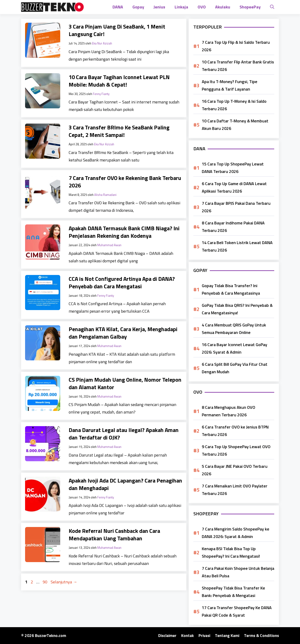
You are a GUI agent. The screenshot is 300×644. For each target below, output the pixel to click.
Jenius (159, 7)
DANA (118, 7)
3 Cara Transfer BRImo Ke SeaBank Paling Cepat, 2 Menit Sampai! (119, 131)
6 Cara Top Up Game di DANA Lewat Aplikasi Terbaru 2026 (234, 187)
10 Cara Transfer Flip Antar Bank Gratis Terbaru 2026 (238, 66)
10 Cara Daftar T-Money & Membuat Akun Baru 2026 (235, 125)
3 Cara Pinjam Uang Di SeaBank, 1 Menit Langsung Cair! (117, 30)
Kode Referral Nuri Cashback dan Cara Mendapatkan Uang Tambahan (114, 534)
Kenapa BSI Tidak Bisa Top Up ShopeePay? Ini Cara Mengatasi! (231, 552)
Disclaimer (167, 636)
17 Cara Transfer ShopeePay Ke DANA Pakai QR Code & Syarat (237, 611)
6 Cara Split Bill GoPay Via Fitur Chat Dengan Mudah (235, 368)
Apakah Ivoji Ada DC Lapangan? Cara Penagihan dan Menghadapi (125, 484)
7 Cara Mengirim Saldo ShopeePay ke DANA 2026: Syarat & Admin (236, 533)
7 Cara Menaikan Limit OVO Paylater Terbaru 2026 (235, 490)
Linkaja (181, 7)
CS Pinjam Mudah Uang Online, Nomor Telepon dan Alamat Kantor (125, 383)
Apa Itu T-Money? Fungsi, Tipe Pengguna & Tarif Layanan (230, 85)
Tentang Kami (227, 636)
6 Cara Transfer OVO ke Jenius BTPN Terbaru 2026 (235, 431)
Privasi (204, 636)
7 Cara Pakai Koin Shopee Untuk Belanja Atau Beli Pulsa (238, 572)
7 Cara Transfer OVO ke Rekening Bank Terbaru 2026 (125, 182)
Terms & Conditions (261, 636)
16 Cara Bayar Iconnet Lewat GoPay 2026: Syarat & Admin (234, 348)
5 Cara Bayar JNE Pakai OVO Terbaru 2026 (235, 470)
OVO (202, 7)
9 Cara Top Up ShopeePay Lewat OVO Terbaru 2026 (236, 450)
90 (45, 582)
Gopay (138, 7)
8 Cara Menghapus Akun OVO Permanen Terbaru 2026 (229, 411)
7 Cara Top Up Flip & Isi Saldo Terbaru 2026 (236, 46)
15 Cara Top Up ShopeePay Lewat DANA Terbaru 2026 (233, 168)
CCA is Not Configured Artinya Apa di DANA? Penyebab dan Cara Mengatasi (122, 282)
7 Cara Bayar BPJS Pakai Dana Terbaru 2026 (236, 207)
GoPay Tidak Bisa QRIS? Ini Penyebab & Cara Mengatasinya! (237, 309)
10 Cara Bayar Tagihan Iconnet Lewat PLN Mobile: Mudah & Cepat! (119, 81)
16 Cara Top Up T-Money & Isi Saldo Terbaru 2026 (234, 105)
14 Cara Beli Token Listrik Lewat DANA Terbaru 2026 (237, 246)
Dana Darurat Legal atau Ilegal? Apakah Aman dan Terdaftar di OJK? (124, 434)
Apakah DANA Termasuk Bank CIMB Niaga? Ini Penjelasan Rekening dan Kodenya (124, 232)
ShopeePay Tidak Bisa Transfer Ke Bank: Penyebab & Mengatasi (233, 592)
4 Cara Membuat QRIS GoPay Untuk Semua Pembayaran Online (234, 329)
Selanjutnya (64, 582)
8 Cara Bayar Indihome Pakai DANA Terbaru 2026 (233, 227)
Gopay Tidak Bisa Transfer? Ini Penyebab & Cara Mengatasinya (231, 289)
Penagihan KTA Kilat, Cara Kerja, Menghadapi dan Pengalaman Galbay (123, 333)
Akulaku (223, 7)
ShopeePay (250, 7)
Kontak (187, 636)
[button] (272, 7)
